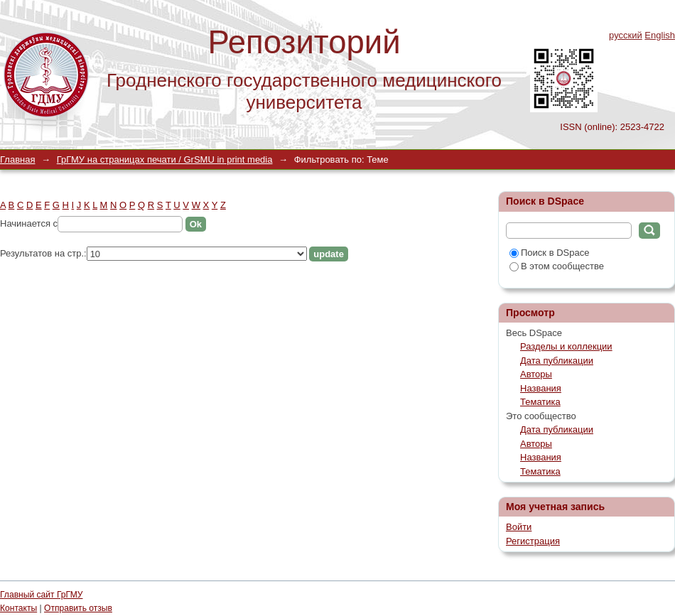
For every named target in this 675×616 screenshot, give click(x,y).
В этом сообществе (557, 266)
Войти (519, 527)
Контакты (18, 608)
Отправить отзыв (78, 608)
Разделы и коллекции (566, 346)
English (660, 35)
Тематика (540, 402)
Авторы (536, 374)
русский (626, 35)
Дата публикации (557, 361)
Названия (541, 388)
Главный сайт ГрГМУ (41, 595)
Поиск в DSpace (549, 253)
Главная (17, 160)
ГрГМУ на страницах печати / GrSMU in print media (165, 160)
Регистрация (533, 541)
